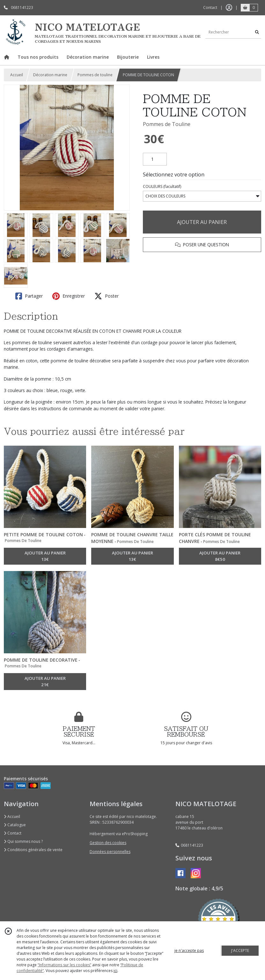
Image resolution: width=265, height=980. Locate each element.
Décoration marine (50, 75)
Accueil (17, 75)
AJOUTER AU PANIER (202, 222)
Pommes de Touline (167, 124)
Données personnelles (110, 852)
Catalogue (15, 825)
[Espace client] (229, 8)
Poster (107, 296)
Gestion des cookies (108, 843)
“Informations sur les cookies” (64, 965)
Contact (210, 7)
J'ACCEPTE (240, 950)
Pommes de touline (95, 75)
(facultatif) (162, 186)
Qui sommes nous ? (23, 841)
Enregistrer (69, 296)
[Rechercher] (257, 32)
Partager (29, 296)
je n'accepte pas (189, 950)
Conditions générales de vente (33, 850)
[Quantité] (155, 159)
